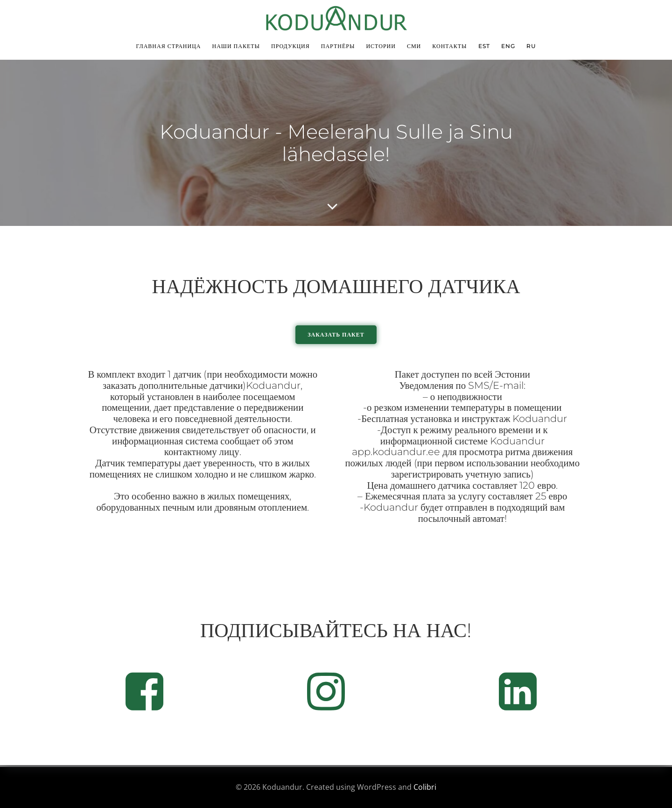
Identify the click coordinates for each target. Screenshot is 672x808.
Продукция (290, 46)
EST (484, 46)
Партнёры (338, 46)
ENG (508, 46)
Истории (381, 46)
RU (531, 46)
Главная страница (168, 46)
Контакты (449, 46)
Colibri (425, 787)
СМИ (414, 46)
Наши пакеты (236, 46)
